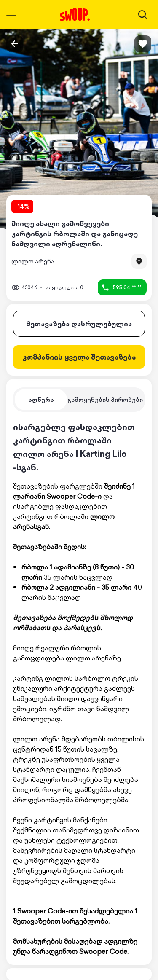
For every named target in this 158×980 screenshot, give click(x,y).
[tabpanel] (79, 688)
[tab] (41, 400)
